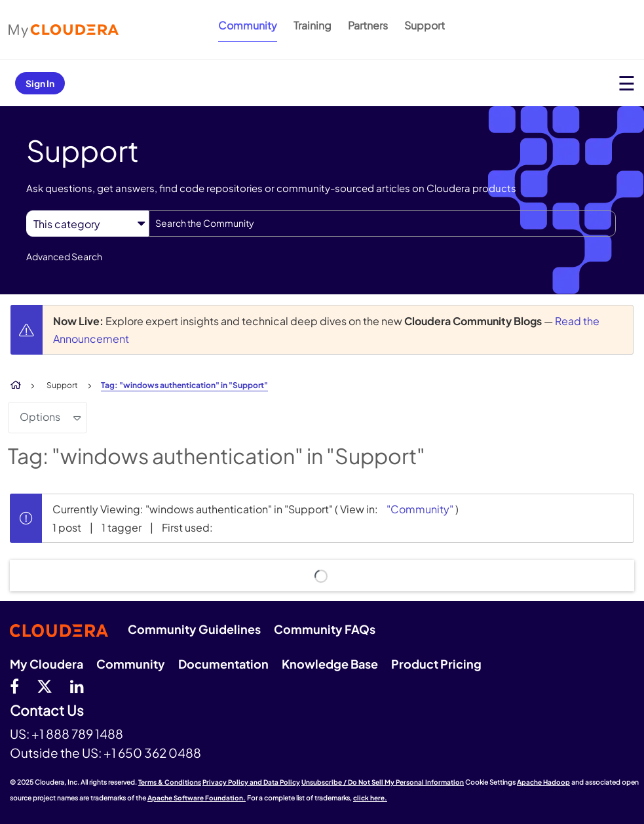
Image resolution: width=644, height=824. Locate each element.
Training (313, 25)
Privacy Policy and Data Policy (251, 782)
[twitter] (45, 686)
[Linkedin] (77, 686)
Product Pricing (436, 664)
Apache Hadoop (543, 782)
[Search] (382, 224)
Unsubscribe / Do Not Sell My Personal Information (383, 782)
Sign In (40, 83)
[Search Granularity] (87, 224)
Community (248, 25)
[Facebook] (14, 686)
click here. (370, 798)
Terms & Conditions (170, 782)
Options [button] (40, 417)
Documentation (223, 664)
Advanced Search (64, 256)
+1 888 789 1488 (77, 734)
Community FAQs (325, 629)
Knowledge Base (330, 664)
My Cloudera (47, 664)
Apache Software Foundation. (197, 798)
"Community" (420, 509)
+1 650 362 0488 (152, 753)
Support (425, 25)
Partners (368, 25)
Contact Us (47, 711)
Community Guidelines (194, 629)
